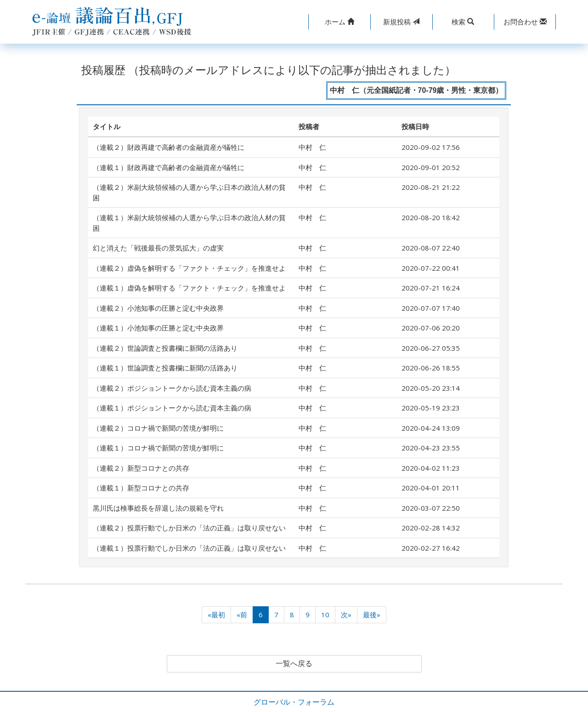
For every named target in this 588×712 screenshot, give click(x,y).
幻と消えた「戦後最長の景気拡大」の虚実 (158, 248)
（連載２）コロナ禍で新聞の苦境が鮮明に (158, 428)
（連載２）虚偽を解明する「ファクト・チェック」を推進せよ (189, 268)
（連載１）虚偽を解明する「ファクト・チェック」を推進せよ (189, 288)
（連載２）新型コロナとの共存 (141, 468)
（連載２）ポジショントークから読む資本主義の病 (172, 388)
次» (346, 615)
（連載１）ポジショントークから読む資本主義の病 (172, 408)
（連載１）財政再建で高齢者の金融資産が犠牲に (169, 167)
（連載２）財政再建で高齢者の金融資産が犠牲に (169, 147)
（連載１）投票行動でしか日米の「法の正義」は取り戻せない (189, 548)
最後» (372, 615)
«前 (242, 615)
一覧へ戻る (294, 664)
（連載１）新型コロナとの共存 (141, 488)
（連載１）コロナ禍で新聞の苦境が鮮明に (158, 448)
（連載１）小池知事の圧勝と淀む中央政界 (158, 328)
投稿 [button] (401, 22)
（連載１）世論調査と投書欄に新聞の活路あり (165, 368)
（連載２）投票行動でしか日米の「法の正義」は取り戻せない (189, 528)
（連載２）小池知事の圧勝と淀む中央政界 (158, 308)
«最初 (216, 615)
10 (325, 615)
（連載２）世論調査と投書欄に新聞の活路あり (165, 348)
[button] (339, 22)
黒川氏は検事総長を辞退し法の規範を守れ (158, 508)
